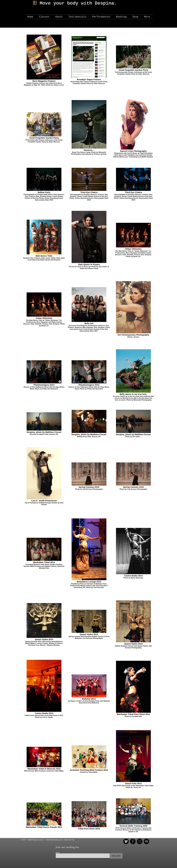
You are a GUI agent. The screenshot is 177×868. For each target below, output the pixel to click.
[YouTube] (146, 841)
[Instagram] (140, 841)
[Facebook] (133, 841)
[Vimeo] (126, 841)
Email (58, 853)
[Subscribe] (116, 856)
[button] (59, 17)
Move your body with (67, 3)
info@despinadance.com (54, 840)
